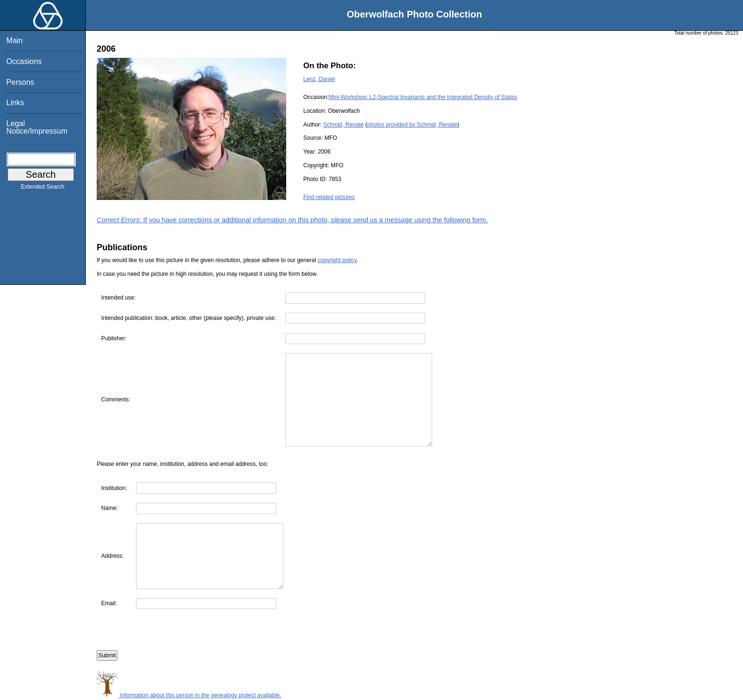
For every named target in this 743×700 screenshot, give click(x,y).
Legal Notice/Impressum (37, 127)
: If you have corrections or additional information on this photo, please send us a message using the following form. (292, 220)
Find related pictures (329, 197)
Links (15, 103)
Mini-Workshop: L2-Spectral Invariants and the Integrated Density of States (423, 97)
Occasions (24, 61)
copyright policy (337, 260)
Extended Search (43, 189)
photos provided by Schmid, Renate (412, 125)
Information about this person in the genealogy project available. (189, 695)
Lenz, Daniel (319, 79)
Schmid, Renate (343, 125)
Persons (20, 82)
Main (14, 41)
